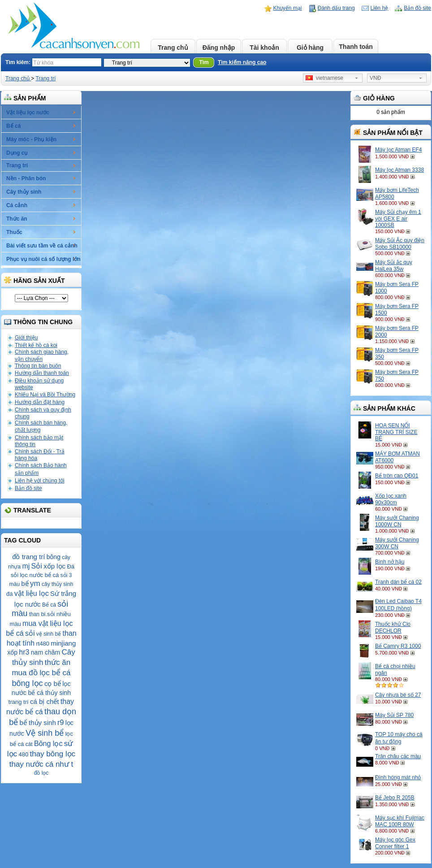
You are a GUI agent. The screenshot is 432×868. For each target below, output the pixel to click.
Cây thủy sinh (24, 192)
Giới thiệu (26, 338)
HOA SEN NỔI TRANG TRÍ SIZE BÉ (396, 432)
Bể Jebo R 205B (395, 798)
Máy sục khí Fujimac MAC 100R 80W (400, 821)
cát (29, 744)
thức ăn (58, 662)
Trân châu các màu (398, 756)
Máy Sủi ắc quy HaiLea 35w (394, 266)
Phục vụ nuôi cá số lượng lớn (43, 259)
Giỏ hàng (310, 48)
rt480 (43, 644)
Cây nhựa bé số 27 (398, 695)
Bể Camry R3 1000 (398, 646)
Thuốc (14, 232)
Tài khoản (264, 48)
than (34, 614)
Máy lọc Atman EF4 (398, 150)
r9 (60, 723)
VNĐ (375, 78)
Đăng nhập (219, 48)
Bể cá (13, 126)
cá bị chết (45, 701)
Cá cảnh (17, 205)
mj (26, 566)
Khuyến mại (288, 8)
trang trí (19, 702)
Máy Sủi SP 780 (394, 715)
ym (35, 584)
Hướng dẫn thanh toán (42, 373)
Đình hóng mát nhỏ (398, 777)
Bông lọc (48, 744)
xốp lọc (54, 566)
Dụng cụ (17, 153)
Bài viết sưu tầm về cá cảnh (42, 246)
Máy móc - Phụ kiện (31, 139)
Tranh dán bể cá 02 (398, 582)
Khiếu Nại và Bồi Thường (45, 395)
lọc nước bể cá (39, 575)
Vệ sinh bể (45, 733)
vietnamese (324, 78)
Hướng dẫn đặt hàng (40, 402)
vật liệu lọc (32, 593)
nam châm (45, 652)
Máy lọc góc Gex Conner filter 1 (395, 843)
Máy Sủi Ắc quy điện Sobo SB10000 (400, 244)
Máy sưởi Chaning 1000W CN (397, 521)
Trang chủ (173, 48)
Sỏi (37, 566)
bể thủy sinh (38, 723)
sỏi (30, 633)
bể (25, 584)
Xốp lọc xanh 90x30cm (391, 499)
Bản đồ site (417, 8)
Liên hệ (380, 8)
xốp (12, 652)
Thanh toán (356, 47)
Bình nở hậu (390, 562)
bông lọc (28, 683)
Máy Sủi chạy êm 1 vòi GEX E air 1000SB (398, 219)
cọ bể (53, 684)
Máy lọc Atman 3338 (400, 170)
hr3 (24, 652)
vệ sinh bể (49, 634)
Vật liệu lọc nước (28, 113)
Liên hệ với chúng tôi (40, 481)
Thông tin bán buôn (38, 366)
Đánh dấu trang (336, 8)
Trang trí (45, 78)
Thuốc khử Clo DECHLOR (393, 627)
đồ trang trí (28, 557)
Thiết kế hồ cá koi (36, 345)
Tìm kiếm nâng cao (242, 62)
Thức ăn (17, 219)
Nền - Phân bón (26, 178)
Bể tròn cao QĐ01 (397, 476)
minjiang (63, 643)
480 (23, 754)
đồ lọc (41, 773)
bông (54, 557)
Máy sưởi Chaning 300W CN (397, 543)
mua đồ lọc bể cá (41, 673)
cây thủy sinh (57, 584)
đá (9, 594)
